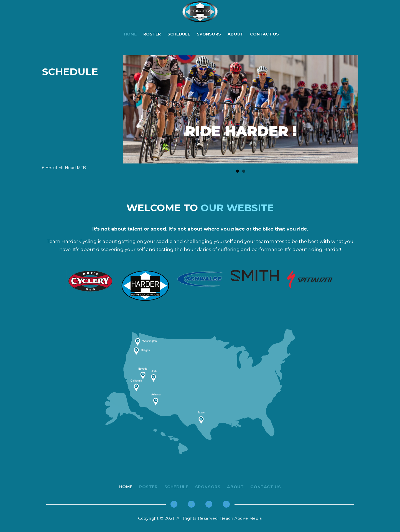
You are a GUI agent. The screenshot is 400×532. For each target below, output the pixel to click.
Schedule (179, 34)
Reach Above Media (240, 518)
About (235, 34)
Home (130, 34)
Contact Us (264, 34)
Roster (152, 34)
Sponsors (209, 34)
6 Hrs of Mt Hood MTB (64, 169)
